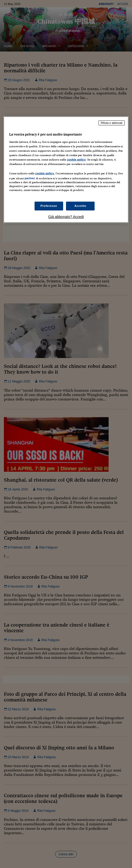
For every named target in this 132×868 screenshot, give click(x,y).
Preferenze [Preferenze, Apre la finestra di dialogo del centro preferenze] (49, 206)
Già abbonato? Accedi (66, 216)
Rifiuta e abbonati (112, 123)
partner (30, 178)
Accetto (80, 206)
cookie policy (76, 159)
